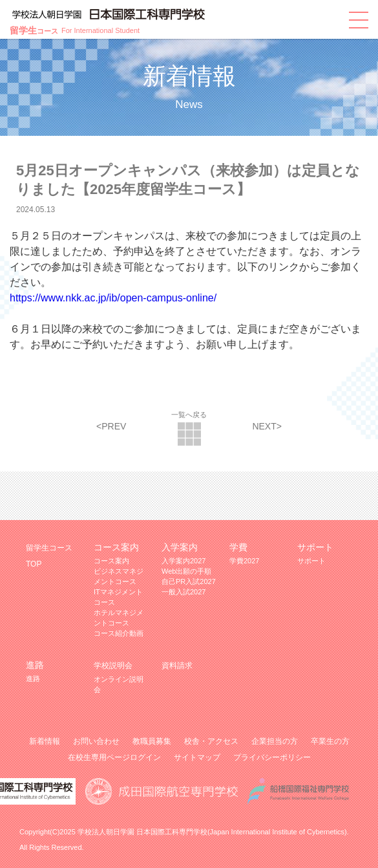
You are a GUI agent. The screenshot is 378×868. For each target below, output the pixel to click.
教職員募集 (152, 741)
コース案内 (111, 561)
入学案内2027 (184, 561)
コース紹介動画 (119, 633)
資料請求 (177, 666)
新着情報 (45, 741)
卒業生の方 (330, 741)
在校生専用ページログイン (114, 757)
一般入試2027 (184, 592)
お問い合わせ (96, 741)
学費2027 (244, 561)
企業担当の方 (275, 741)
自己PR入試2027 (189, 581)
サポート (311, 561)
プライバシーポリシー (272, 757)
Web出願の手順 (186, 571)
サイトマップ (197, 757)
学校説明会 (113, 666)
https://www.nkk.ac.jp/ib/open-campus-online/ (113, 298)
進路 (33, 678)
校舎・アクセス (211, 741)
